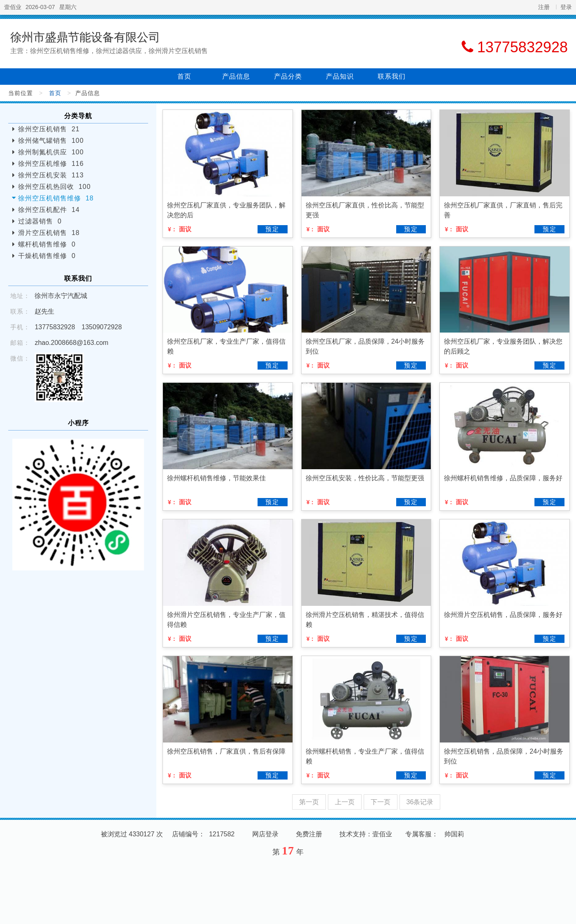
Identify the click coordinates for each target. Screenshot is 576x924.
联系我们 (392, 76)
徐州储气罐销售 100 (51, 141)
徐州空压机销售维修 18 (56, 198)
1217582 (222, 834)
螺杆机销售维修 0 (47, 244)
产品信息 (236, 76)
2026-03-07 (40, 7)
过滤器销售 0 (40, 221)
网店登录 (265, 834)
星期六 (68, 7)
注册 (544, 7)
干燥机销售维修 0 (47, 256)
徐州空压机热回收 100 (55, 187)
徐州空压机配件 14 (49, 210)
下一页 (381, 802)
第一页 (309, 802)
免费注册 (309, 834)
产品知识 (340, 76)
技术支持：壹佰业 (366, 834)
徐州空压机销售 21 (49, 129)
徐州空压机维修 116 (51, 164)
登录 (566, 7)
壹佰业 (13, 7)
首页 (184, 76)
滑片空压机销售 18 (49, 233)
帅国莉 (454, 834)
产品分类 (288, 76)
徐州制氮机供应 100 (51, 152)
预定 (272, 229)
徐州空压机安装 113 (51, 175)
